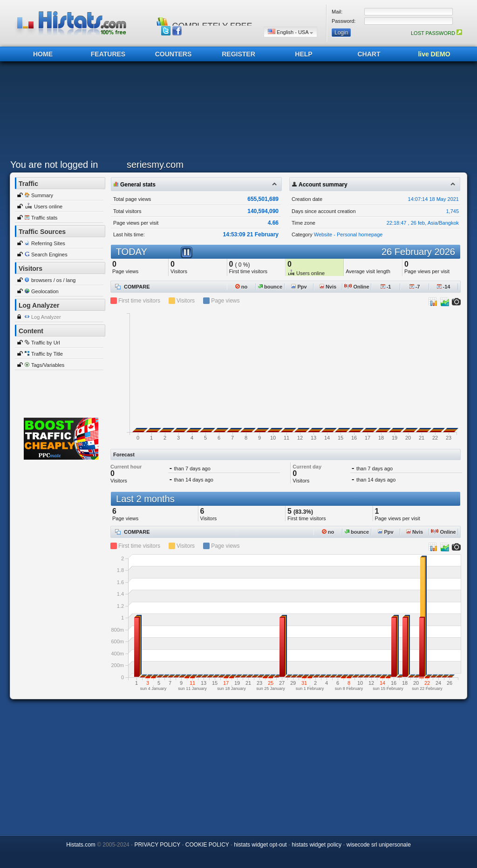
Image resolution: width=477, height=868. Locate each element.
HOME (43, 54)
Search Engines (49, 255)
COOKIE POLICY (207, 845)
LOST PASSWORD (436, 33)
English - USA (290, 32)
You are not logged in (54, 165)
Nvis (328, 287)
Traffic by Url (46, 343)
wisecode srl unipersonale (379, 845)
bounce (270, 287)
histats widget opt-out (260, 845)
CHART (369, 54)
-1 (386, 287)
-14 (444, 287)
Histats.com (81, 845)
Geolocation (45, 291)
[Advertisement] (236, 113)
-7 (415, 287)
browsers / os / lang (53, 280)
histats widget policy (317, 845)
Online (357, 287)
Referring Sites (48, 243)
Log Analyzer (46, 317)
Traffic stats (44, 218)
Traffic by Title (47, 354)
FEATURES (108, 54)
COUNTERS (174, 54)
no (242, 287)
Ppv (299, 287)
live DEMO (434, 54)
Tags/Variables (48, 365)
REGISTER (238, 54)
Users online (48, 207)
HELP (303, 54)
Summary (42, 195)
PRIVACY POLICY (157, 845)
